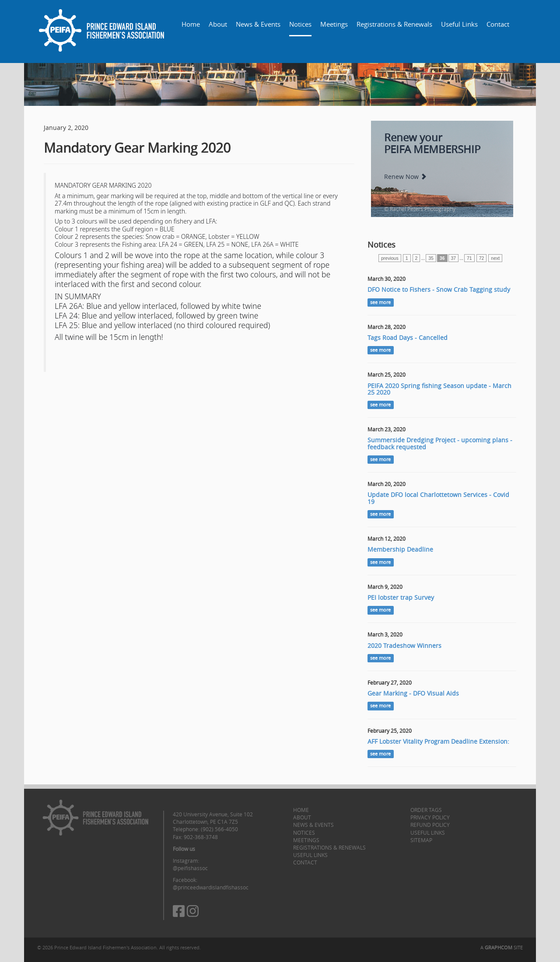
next (495, 258)
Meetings (334, 24)
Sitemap (421, 840)
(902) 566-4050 (219, 829)
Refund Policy (430, 825)
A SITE (502, 947)
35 (431, 258)
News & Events (258, 24)
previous (390, 258)
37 (454, 258)
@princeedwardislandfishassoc (211, 887)
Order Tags (426, 810)
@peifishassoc (190, 868)
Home (191, 24)
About (218, 24)
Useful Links (459, 24)
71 (469, 258)
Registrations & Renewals (394, 24)
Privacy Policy (430, 817)
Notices (300, 24)
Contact (498, 24)
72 (482, 258)
